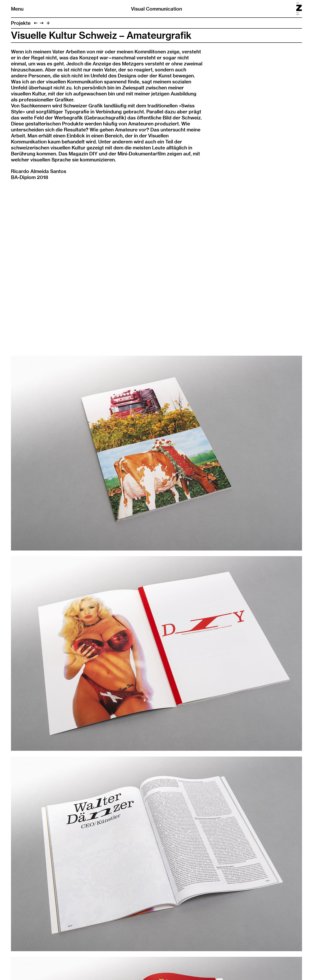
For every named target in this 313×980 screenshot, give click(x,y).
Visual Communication (156, 9)
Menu (17, 9)
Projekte (21, 23)
